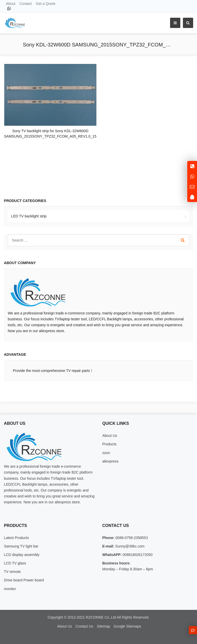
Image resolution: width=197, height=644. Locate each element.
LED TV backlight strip (29, 216)
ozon (106, 453)
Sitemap (103, 626)
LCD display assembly (22, 555)
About (11, 4)
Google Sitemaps (127, 626)
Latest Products (16, 538)
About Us (110, 436)
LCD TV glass (15, 563)
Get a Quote (46, 4)
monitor (10, 589)
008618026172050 (137, 555)
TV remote (12, 572)
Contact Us (84, 626)
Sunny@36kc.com (129, 546)
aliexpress (110, 461)
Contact (26, 4)
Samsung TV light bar (21, 546)
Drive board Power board (24, 580)
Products (109, 444)
